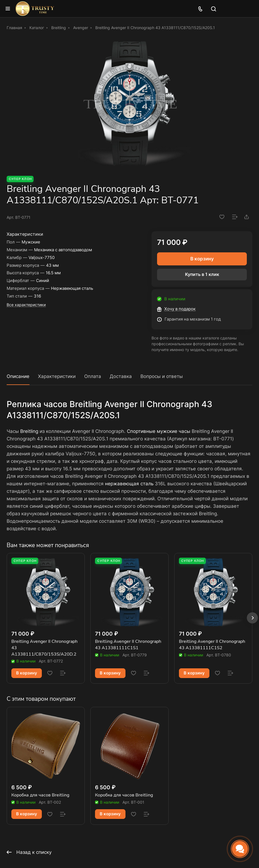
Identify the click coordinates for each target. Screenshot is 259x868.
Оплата (93, 376)
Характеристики (57, 376)
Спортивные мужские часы (159, 431)
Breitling (29, 431)
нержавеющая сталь (129, 484)
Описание (18, 376)
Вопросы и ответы (162, 376)
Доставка (121, 376)
